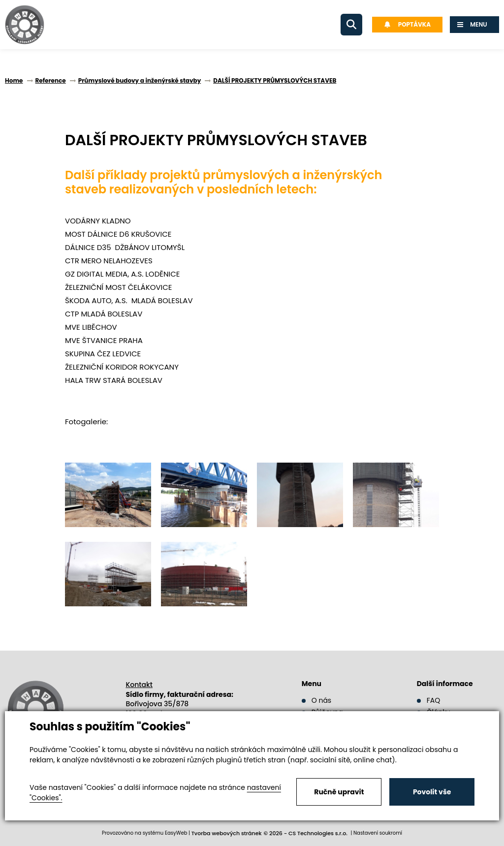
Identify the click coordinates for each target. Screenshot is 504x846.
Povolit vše (432, 792)
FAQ (434, 700)
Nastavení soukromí (378, 833)
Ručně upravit (339, 792)
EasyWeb (176, 833)
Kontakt (139, 685)
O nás (321, 700)
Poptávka (407, 24)
